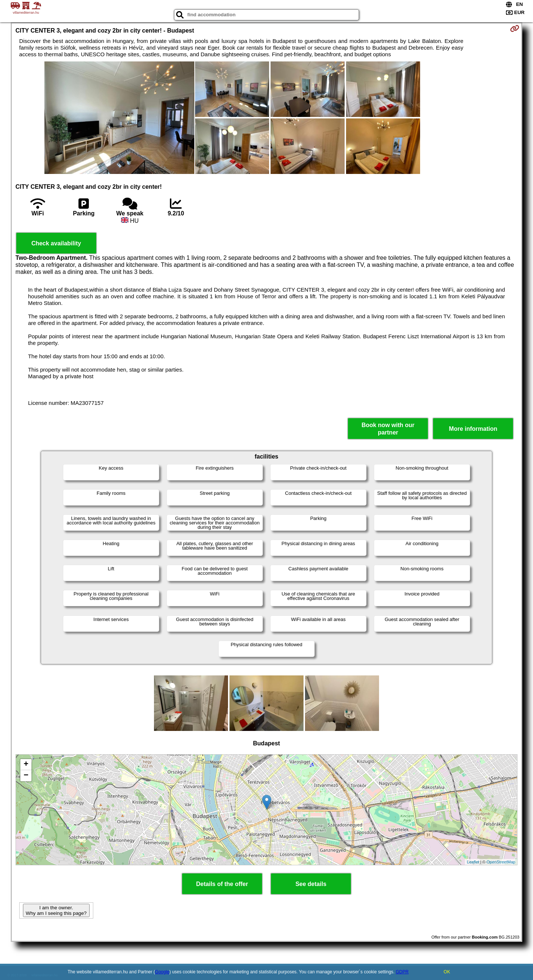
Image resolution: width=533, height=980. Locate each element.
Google (162, 972)
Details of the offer (222, 884)
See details (311, 884)
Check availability (56, 243)
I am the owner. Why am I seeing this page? (56, 910)
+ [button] (26, 765)
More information (473, 429)
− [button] (26, 776)
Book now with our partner (388, 429)
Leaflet (473, 862)
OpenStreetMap (501, 862)
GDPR (402, 972)
